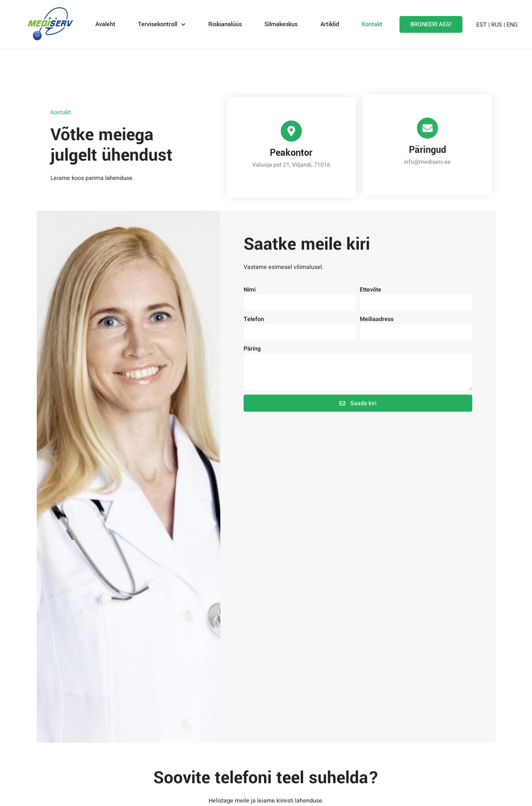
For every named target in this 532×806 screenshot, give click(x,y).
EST (482, 25)
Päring (252, 365)
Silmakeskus (281, 24)
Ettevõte (371, 306)
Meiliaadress (377, 335)
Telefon (254, 335)
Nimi (250, 306)
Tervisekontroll (162, 25)
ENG (512, 25)
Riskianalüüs (225, 24)
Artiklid (330, 24)
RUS (497, 25)
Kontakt (372, 24)
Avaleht (105, 24)
